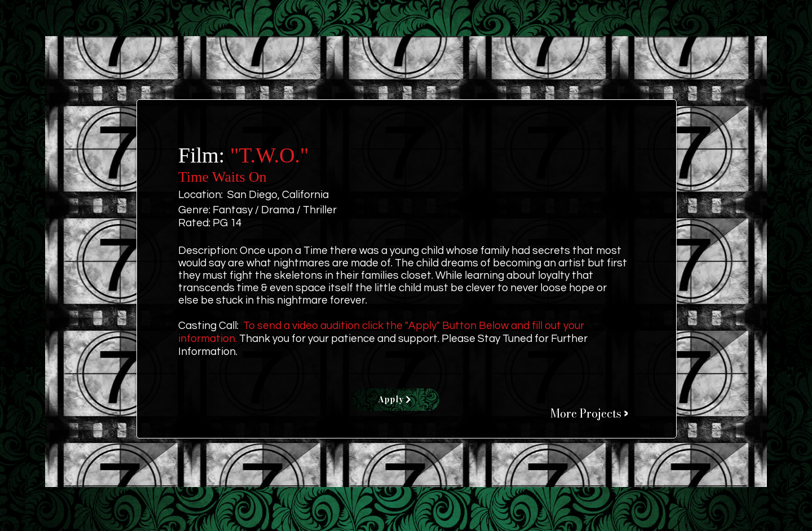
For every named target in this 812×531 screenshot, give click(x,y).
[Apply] (395, 400)
